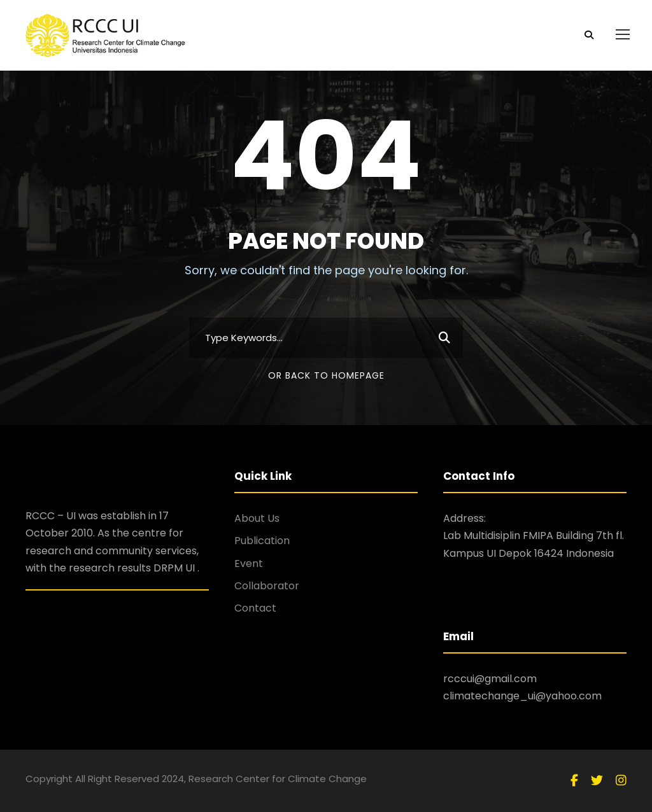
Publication (262, 541)
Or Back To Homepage (326, 375)
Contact (255, 608)
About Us (257, 518)
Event (249, 563)
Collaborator (267, 586)
